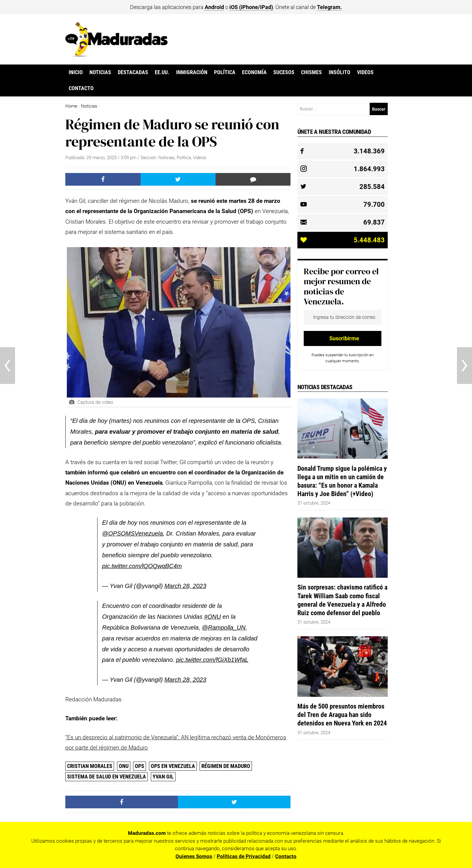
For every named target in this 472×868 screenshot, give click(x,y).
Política (225, 72)
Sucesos (284, 72)
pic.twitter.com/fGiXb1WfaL (212, 660)
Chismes (311, 72)
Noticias (100, 72)
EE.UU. (162, 72)
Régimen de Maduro (226, 766)
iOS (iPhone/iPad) (251, 7)
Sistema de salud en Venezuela (107, 777)
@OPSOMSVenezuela (132, 533)
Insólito (340, 72)
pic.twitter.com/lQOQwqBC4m (142, 566)
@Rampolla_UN (224, 627)
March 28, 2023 (185, 586)
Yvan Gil (163, 777)
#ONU (213, 617)
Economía (254, 72)
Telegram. (329, 7)
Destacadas (133, 72)
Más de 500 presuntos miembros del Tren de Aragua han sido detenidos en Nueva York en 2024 (342, 715)
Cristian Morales (90, 766)
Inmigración (192, 72)
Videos (365, 72)
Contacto (81, 88)
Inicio (76, 72)
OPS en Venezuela (173, 766)
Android (214, 7)
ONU (124, 766)
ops (140, 766)
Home (71, 106)
